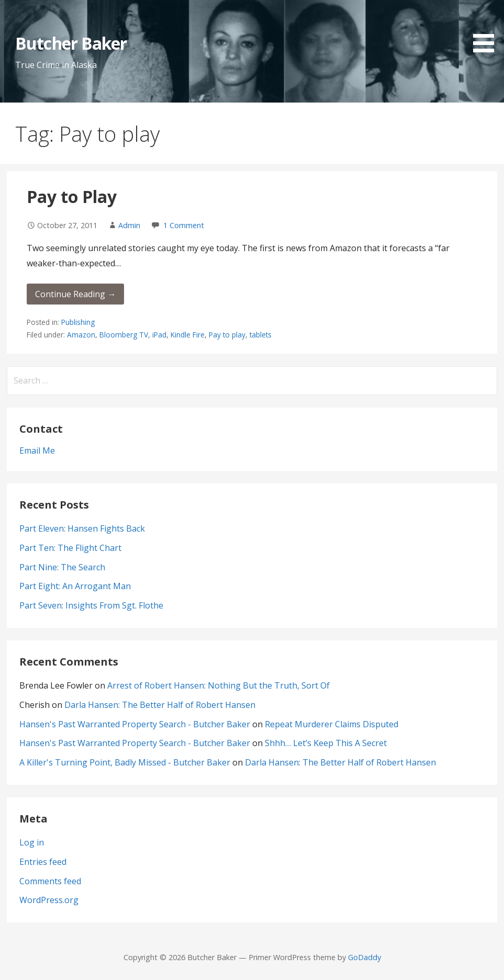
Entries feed (43, 862)
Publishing (78, 322)
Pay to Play (72, 196)
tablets (261, 335)
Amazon (81, 335)
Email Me (37, 450)
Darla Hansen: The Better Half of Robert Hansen (160, 705)
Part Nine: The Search (62, 567)
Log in (32, 842)
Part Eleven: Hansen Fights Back (82, 528)
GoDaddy (365, 957)
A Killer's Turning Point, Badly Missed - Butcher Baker (125, 762)
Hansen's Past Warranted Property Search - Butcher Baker (135, 724)
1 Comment (184, 225)
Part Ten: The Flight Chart (70, 548)
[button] (487, 28)
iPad (159, 335)
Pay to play (227, 335)
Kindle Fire (188, 335)
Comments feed (50, 881)
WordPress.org (49, 900)
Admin (129, 225)
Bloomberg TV (124, 335)
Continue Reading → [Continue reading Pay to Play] (75, 294)
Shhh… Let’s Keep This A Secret (326, 743)
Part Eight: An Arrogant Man (75, 586)
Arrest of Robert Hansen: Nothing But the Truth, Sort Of (219, 685)
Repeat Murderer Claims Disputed (332, 724)
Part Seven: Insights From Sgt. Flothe (91, 605)
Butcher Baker (71, 43)
